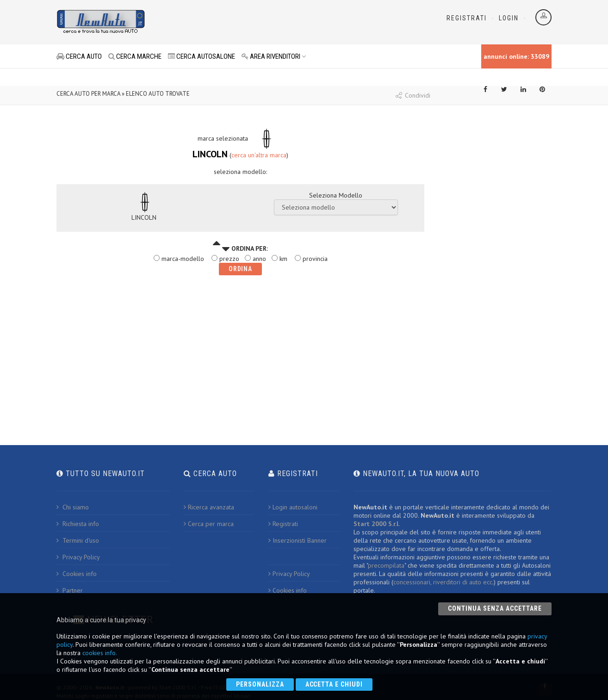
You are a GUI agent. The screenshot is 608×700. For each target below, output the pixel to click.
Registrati (467, 18)
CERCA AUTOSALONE (202, 56)
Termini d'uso (78, 540)
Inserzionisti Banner (298, 540)
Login (509, 18)
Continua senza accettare (495, 608)
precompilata (386, 565)
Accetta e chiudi (334, 684)
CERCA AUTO (79, 56)
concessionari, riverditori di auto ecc (443, 582)
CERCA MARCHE (135, 56)
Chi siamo (73, 507)
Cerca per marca (209, 524)
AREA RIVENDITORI (274, 56)
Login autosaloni (293, 507)
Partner (70, 590)
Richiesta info (78, 524)
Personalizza (260, 684)
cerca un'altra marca (259, 155)
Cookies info (77, 574)
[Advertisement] (263, 23)
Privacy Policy (78, 557)
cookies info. (100, 653)
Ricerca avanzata (209, 507)
